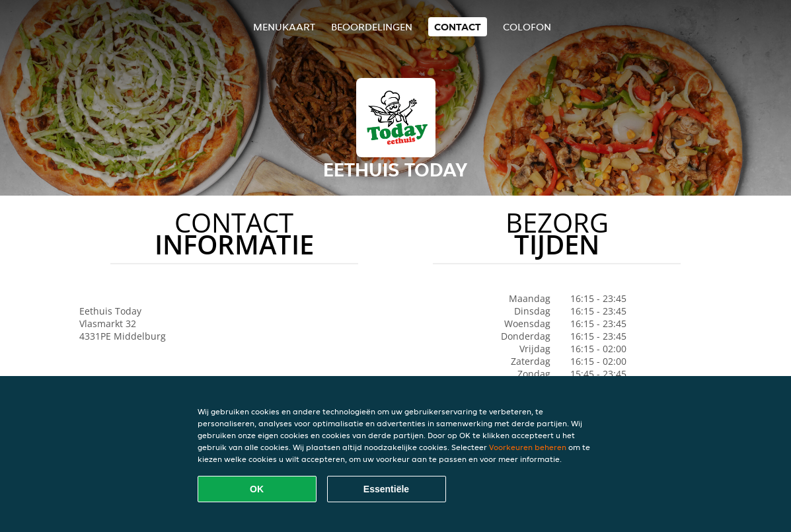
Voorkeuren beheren (528, 447)
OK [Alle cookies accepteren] (257, 489)
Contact (458, 27)
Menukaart (284, 27)
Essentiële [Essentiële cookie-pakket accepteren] (386, 489)
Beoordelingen (372, 27)
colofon (527, 27)
